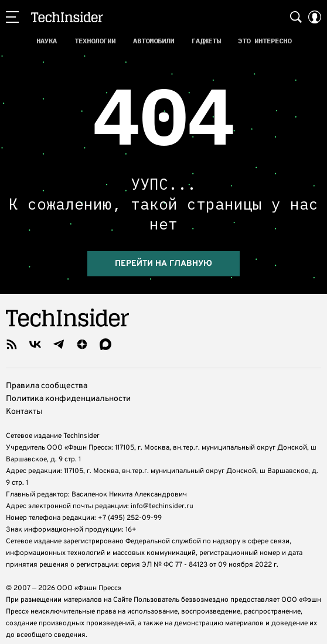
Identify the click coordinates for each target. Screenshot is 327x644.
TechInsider (67, 17)
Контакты (24, 408)
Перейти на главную (163, 260)
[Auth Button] (315, 17)
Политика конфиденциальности (68, 395)
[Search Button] (296, 17)
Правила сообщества (47, 383)
